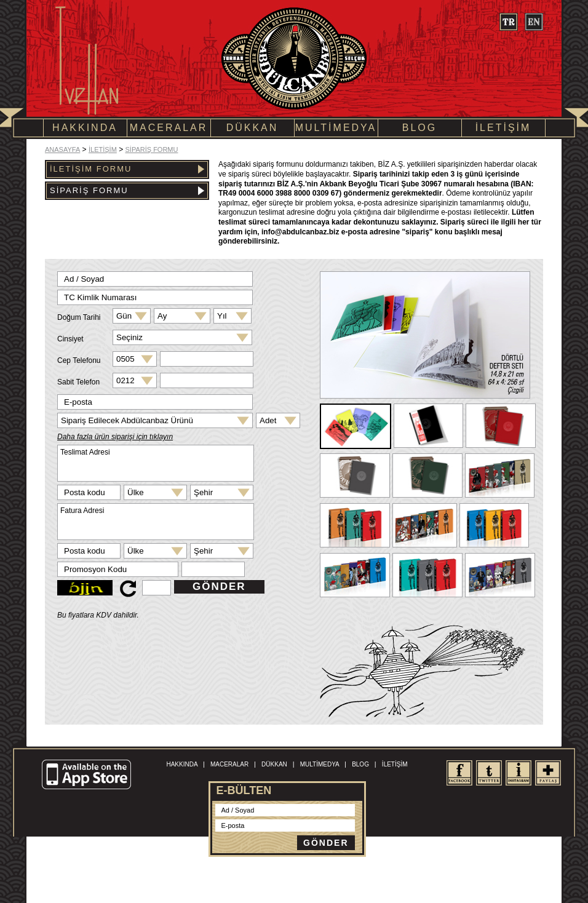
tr (508, 22)
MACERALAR (169, 128)
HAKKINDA (85, 128)
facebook (459, 773)
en (534, 22)
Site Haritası (312, 874)
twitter (489, 773)
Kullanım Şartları (268, 874)
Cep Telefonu (79, 360)
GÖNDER (219, 587)
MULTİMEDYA (336, 128)
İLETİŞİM (503, 128)
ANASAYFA (62, 149)
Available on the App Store (88, 775)
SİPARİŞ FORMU (151, 149)
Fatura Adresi (156, 522)
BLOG (419, 128)
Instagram (518, 773)
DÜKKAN (252, 128)
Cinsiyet (70, 339)
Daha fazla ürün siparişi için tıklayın (115, 437)
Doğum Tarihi (79, 317)
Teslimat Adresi (156, 463)
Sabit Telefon (78, 382)
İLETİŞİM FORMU (127, 169)
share (548, 773)
